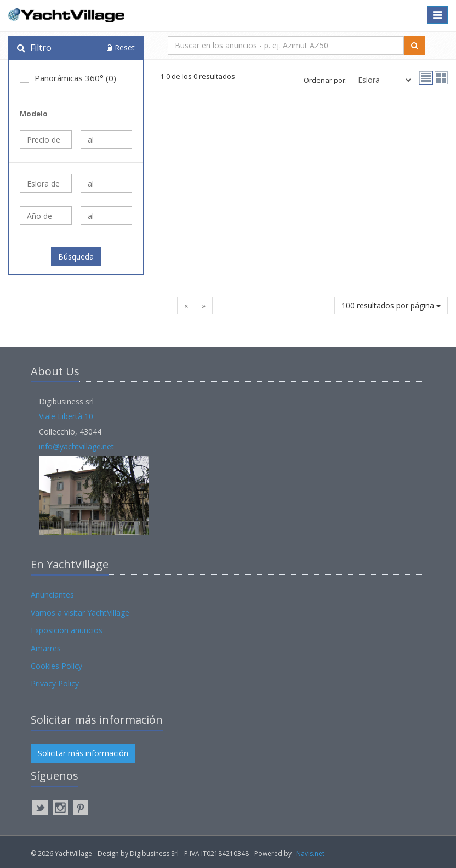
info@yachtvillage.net (76, 446)
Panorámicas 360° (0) (68, 78)
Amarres (46, 648)
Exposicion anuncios (67, 630)
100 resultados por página (391, 305)
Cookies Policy (56, 666)
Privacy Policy (55, 683)
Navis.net (310, 853)
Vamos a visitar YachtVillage (80, 613)
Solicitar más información (83, 753)
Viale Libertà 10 (66, 416)
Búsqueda (76, 257)
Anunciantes (52, 594)
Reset (121, 47)
